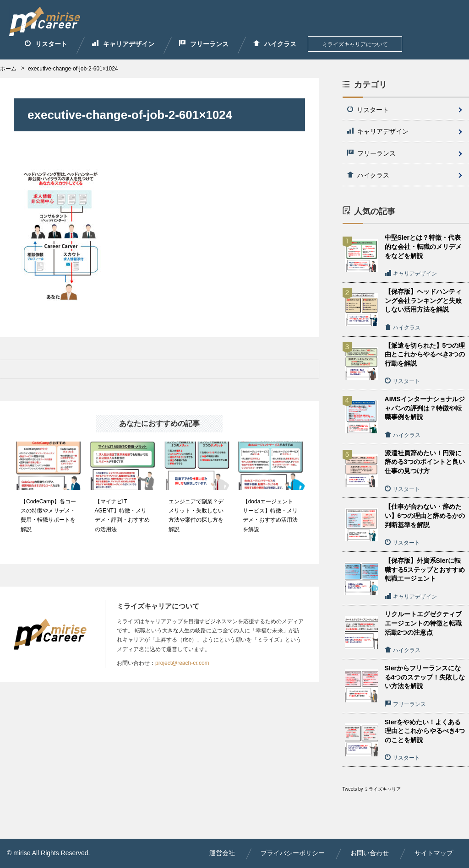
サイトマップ (434, 853)
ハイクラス (275, 44)
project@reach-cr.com (182, 663)
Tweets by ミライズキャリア (372, 789)
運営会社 (222, 853)
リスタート (46, 44)
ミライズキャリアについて (355, 44)
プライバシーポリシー (293, 853)
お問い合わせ (370, 853)
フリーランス (204, 44)
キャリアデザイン (123, 44)
